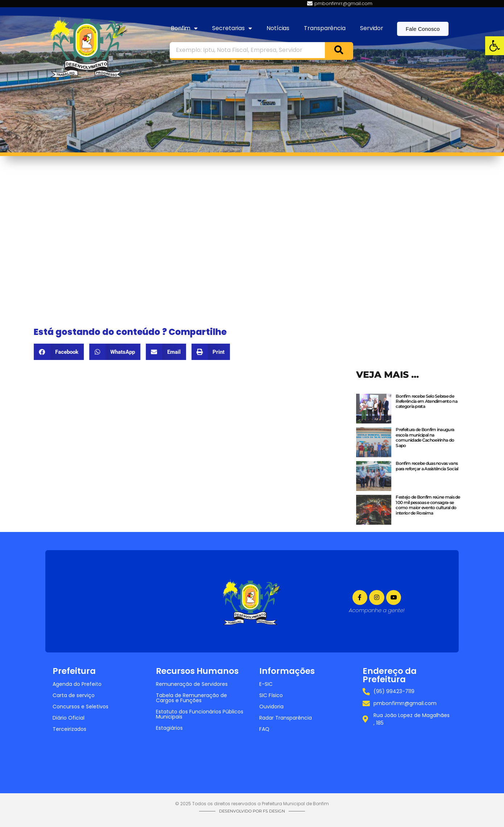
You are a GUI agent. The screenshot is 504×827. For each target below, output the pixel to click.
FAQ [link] (264, 729)
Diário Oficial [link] (69, 718)
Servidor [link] (372, 28)
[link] (495, 46)
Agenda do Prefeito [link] (77, 684)
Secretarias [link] (232, 28)
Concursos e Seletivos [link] (80, 707)
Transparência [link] (325, 28)
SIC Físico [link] (271, 695)
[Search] (339, 50)
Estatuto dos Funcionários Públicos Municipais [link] (200, 714)
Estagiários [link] (169, 728)
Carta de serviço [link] (74, 695)
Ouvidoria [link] (271, 707)
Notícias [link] (278, 28)
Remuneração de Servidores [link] (192, 684)
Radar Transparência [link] (286, 718)
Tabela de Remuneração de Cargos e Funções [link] (191, 698)
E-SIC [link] (266, 684)
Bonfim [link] (184, 28)
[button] (41, 352)
